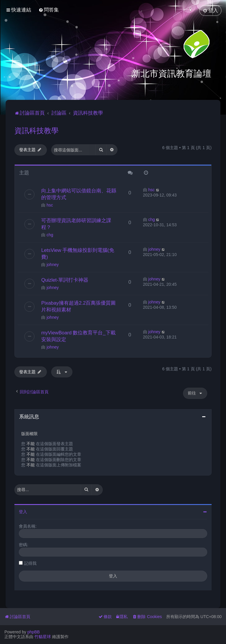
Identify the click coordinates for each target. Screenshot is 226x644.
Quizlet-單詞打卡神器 (65, 279)
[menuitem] (49, 10)
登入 (23, 511)
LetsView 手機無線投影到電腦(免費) (78, 253)
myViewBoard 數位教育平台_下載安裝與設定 (78, 335)
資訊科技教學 (36, 130)
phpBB (34, 632)
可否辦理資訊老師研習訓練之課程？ (76, 223)
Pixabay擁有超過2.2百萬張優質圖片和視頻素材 (78, 306)
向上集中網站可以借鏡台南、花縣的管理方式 (79, 193)
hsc (50, 204)
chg (50, 234)
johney (53, 264)
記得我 (30, 563)
